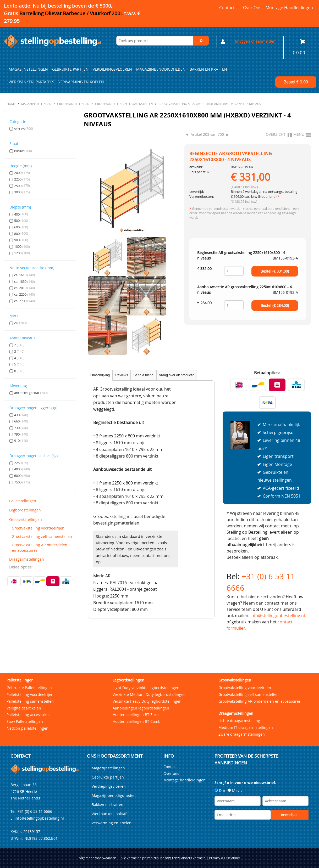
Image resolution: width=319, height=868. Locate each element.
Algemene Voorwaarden (98, 858)
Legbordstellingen (25, 510)
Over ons (252, 8)
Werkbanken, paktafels (31, 82)
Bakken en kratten (208, 69)
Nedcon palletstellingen (27, 728)
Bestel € (296, 82)
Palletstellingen (23, 501)
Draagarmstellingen (27, 559)
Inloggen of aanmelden (255, 41)
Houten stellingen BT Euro (136, 715)
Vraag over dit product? (176, 375)
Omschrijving (100, 375)
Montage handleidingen (289, 8)
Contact (227, 8)
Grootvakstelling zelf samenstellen (42, 536)
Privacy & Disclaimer (225, 858)
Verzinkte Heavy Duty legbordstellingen (147, 701)
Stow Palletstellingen (25, 721)
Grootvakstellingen (26, 519)
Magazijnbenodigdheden (161, 69)
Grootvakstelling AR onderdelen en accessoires (40, 548)
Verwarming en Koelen (81, 82)
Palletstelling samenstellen (30, 701)
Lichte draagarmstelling (239, 721)
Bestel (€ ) (275, 271)
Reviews (122, 375)
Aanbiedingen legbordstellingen (141, 708)
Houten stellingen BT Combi (137, 721)
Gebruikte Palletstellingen (29, 688)
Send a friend (144, 375)
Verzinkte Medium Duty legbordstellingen (149, 694)
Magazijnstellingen (28, 69)
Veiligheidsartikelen (24, 708)
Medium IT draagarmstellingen (246, 727)
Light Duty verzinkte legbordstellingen (146, 688)
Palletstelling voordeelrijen (30, 694)
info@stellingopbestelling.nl (278, 616)
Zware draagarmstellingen (242, 734)
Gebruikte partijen (70, 69)
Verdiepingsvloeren (112, 69)
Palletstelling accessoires (28, 715)
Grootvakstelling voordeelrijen (38, 528)
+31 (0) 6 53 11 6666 (35, 811)
